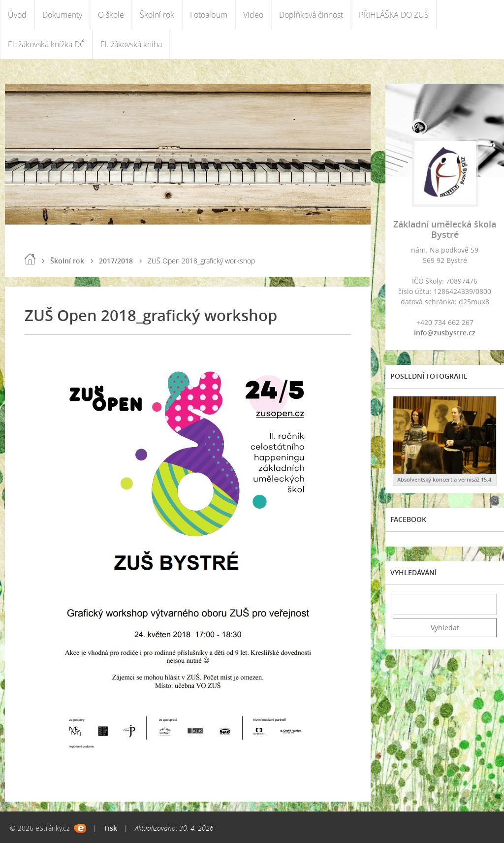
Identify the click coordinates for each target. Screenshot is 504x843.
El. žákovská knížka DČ (46, 44)
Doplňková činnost (311, 15)
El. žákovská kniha (131, 44)
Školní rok (157, 15)
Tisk (110, 828)
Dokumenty (62, 15)
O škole (111, 15)
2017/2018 (116, 261)
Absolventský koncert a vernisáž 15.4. (445, 479)
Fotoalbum (209, 15)
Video (253, 15)
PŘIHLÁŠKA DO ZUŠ (394, 15)
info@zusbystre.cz (445, 333)
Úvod (17, 15)
